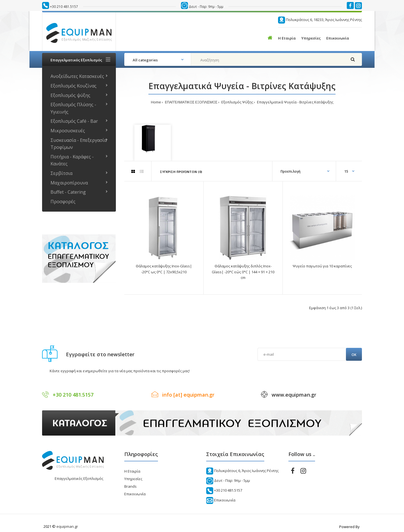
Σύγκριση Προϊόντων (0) (181, 172)
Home (156, 102)
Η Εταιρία (132, 471)
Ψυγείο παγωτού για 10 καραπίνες (322, 266)
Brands (130, 486)
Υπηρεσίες (133, 479)
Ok (354, 355)
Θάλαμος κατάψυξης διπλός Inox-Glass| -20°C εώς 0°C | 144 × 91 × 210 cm (243, 272)
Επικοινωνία (135, 494)
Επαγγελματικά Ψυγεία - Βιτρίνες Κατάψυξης (295, 102)
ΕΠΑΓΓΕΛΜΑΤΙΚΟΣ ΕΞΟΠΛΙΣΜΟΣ (191, 102)
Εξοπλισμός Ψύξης (237, 102)
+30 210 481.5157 (64, 7)
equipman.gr (67, 526)
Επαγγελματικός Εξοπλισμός (79, 478)
